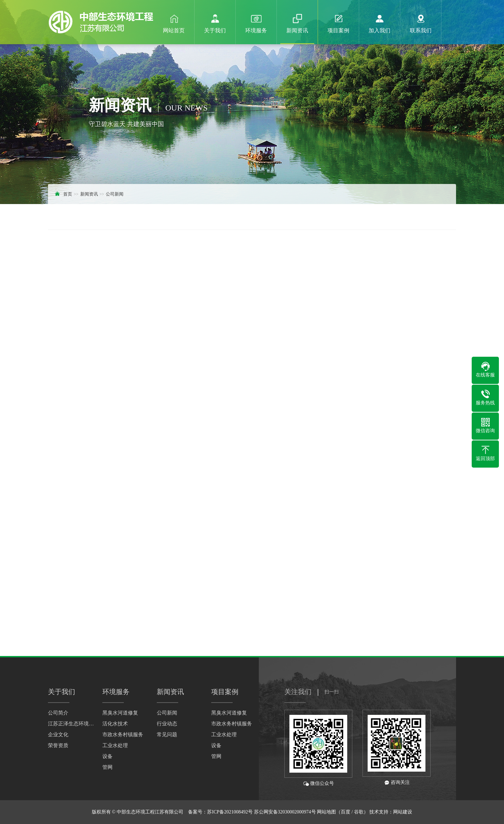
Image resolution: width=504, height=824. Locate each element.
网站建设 (403, 812)
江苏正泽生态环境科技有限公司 (72, 724)
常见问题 (167, 735)
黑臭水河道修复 (120, 713)
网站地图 (326, 812)
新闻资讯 (89, 194)
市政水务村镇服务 (123, 735)
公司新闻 (115, 194)
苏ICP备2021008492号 (230, 812)
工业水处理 (115, 745)
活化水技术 (115, 724)
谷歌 (359, 812)
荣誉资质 (58, 745)
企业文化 (58, 735)
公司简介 (58, 713)
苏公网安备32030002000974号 (285, 812)
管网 (107, 767)
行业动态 (167, 724)
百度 (346, 812)
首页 (68, 194)
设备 (107, 756)
